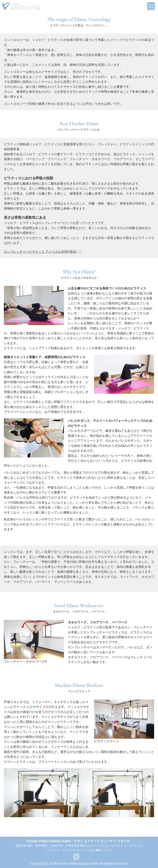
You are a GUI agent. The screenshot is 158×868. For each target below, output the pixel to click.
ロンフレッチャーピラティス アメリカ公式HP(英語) (40, 252)
